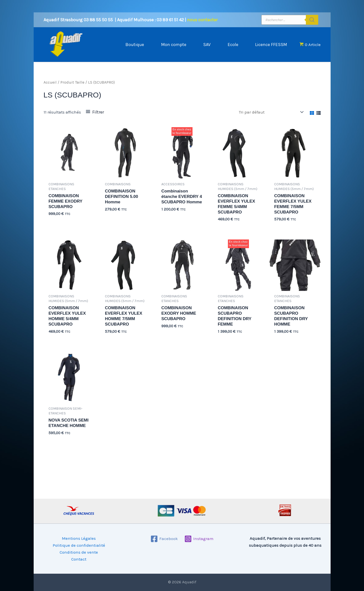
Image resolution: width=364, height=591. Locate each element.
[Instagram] (199, 539)
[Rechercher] (312, 20)
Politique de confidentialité (79, 545)
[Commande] (271, 112)
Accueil (50, 82)
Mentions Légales (79, 538)
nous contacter (202, 20)
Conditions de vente (79, 552)
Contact (79, 559)
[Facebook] (164, 539)
